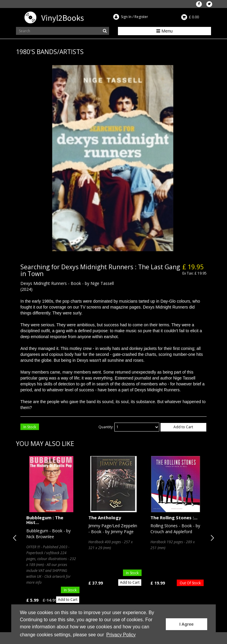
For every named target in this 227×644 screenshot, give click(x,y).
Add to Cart (183, 427)
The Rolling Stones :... (174, 518)
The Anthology (105, 518)
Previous (16, 538)
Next (211, 538)
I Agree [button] (187, 624)
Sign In (126, 17)
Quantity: (106, 427)
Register (141, 17)
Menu (164, 31)
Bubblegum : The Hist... (45, 520)
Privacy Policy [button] (121, 635)
